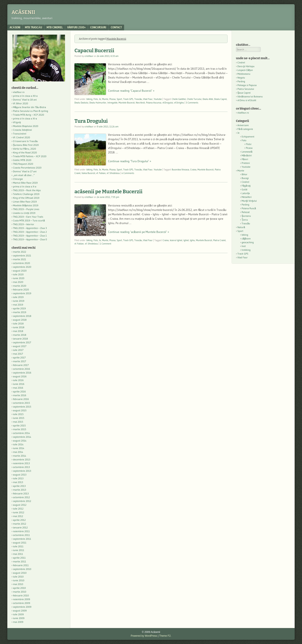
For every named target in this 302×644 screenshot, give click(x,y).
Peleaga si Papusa (247, 85)
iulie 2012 (18, 509)
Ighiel (186, 240)
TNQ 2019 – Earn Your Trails (28, 217)
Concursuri (98, 27)
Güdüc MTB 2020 (22, 160)
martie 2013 (20, 490)
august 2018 (20, 320)
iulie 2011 (18, 546)
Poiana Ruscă (249, 208)
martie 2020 (20, 286)
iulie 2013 (18, 478)
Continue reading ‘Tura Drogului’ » (130, 161)
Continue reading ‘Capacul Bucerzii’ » (131, 91)
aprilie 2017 (19, 357)
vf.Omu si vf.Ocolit (247, 100)
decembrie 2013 (22, 459)
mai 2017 (18, 354)
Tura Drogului (91, 121)
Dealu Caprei (220, 99)
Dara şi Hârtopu (246, 66)
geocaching (248, 242)
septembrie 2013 (22, 471)
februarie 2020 (21, 289)
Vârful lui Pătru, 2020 (24, 149)
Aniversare (243, 125)
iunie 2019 (19, 301)
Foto (96, 99)
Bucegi (245, 178)
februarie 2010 (21, 595)
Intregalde (112, 103)
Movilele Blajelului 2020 (26, 126)
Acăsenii (23, 12)
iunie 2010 (19, 580)
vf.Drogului (168, 103)
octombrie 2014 (21, 433)
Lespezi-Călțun (245, 70)
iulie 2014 (18, 444)
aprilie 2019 (19, 308)
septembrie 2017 (22, 342)
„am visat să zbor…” (24, 175)
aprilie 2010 (19, 588)
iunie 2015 (19, 418)
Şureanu (246, 216)
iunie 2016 (19, 384)
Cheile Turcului (194, 99)
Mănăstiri (247, 155)
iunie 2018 (19, 327)
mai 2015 (18, 422)
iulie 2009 (18, 614)
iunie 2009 (19, 618)
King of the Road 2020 (25, 152)
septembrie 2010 (22, 569)
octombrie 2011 (21, 535)
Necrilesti (141, 103)
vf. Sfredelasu (113, 173)
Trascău (138, 99)
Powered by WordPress (144, 636)
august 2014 (20, 441)
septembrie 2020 (22, 267)
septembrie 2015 (22, 407)
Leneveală (247, 152)
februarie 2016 (21, 399)
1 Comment (106, 244)
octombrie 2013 (21, 467)
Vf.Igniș (17, 122)
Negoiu (241, 78)
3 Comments (192, 103)
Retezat (246, 212)
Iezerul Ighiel (176, 240)
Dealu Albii (208, 99)
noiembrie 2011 (21, 531)
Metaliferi (247, 197)
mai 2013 (18, 482)
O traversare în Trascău (25, 141)
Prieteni (246, 163)
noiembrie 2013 (21, 463)
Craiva (193, 170)
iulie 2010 (18, 577)
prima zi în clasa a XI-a (25, 118)
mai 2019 (18, 305)
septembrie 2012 (22, 501)
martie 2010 (20, 592)
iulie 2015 (18, 414)
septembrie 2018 (22, 316)
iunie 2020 (19, 278)
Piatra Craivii (219, 240)
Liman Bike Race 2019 (25, 202)
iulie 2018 (18, 323)
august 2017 (20, 346)
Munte (105, 99)
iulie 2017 (18, 350)
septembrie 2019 (22, 293)
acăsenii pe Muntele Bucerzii (108, 192)
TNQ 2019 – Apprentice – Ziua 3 (30, 228)
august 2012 (20, 505)
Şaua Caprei (244, 93)
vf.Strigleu (179, 103)
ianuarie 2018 (20, 339)
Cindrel (241, 62)
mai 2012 (18, 516)
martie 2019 (20, 312)
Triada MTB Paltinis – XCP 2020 (30, 156)
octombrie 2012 (21, 497)
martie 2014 (20, 456)
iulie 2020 (18, 274)
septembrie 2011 (22, 539)
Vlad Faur (148, 99)
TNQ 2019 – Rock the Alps (27, 190)
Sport (119, 99)
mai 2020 (18, 282)
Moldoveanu (244, 74)
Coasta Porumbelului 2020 (27, 168)
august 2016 (20, 376)
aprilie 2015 (19, 425)
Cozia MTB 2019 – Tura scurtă (29, 220)
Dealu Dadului (81, 103)
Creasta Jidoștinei (22, 130)
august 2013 (20, 475)
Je (100, 99)
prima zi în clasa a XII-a (25, 96)
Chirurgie (18, 179)
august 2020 (20, 271)
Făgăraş (246, 186)
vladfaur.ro (19, 92)
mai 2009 (18, 622)
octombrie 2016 (21, 369)
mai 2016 (18, 388)
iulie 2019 (18, 297)
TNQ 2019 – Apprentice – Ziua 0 (30, 239)
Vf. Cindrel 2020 (21, 137)
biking (89, 99)
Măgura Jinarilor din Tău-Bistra (29, 107)
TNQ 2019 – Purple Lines (26, 209)
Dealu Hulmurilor (98, 103)
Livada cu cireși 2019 (24, 213)
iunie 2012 (19, 512)
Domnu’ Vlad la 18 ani (25, 100)
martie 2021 (20, 259)
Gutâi (244, 189)
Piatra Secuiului (246, 89)
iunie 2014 (19, 448)
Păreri (245, 159)
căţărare (246, 238)
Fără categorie (245, 129)
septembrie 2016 (22, 373)
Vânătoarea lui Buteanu (250, 96)
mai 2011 (18, 554)
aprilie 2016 (19, 391)
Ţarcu (245, 220)
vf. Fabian (101, 173)
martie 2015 (20, 429)
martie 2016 (20, 395)
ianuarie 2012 (20, 527)
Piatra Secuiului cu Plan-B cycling (31, 111)
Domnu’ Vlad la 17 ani (25, 171)
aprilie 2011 (19, 558)
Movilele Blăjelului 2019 (26, 205)
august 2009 (20, 611)
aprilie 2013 (19, 486)
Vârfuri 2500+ (76, 27)
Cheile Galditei (179, 99)
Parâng (241, 81)
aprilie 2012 (19, 520)
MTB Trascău (34, 27)
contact (116, 27)
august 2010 (20, 573)
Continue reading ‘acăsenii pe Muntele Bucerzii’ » (139, 232)
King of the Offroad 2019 (26, 198)
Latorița (246, 193)
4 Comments (128, 173)
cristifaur (89, 56)
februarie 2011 (21, 565)
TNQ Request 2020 (23, 164)
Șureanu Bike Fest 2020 (26, 145)
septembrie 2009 (22, 607)
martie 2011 (20, 561)
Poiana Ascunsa (154, 103)
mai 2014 (18, 452)
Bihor (244, 174)
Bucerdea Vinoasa (180, 170)
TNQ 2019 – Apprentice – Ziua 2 (30, 232)
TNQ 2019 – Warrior (24, 224)
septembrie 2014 (22, 437)
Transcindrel (20, 134)
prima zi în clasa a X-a (25, 186)
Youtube (158, 99)
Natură (241, 227)
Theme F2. (165, 636)
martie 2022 (20, 252)
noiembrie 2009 (21, 599)
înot (244, 246)
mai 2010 (18, 584)
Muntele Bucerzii (127, 103)
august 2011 (20, 543)
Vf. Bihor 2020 (21, 103)
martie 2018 (20, 335)
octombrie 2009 (21, 603)
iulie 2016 (18, 380)
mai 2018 (18, 331)
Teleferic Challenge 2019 (26, 194)
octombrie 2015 (21, 403)
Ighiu (192, 240)
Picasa (113, 99)
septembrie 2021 (22, 255)
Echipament (248, 137)
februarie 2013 (21, 493)
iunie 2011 (19, 550)
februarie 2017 (21, 365)
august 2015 (20, 410)
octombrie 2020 (21, 263)
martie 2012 (20, 524)
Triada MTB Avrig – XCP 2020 (29, 115)
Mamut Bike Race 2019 (25, 183)
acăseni (15, 27)
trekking (246, 250)
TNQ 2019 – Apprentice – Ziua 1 (30, 236)
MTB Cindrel (55, 27)
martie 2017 (20, 361)
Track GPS (128, 99)
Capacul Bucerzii (94, 51)
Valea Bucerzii (88, 173)
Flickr (249, 144)
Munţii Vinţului (249, 201)
